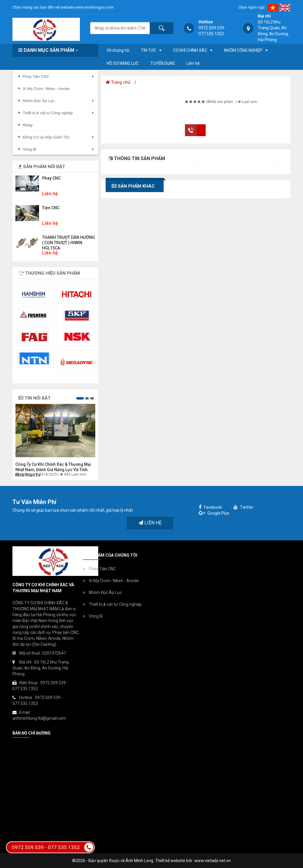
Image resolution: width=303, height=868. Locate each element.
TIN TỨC (149, 50)
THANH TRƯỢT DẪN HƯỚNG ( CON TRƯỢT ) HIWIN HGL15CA (69, 243)
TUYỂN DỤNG (163, 63)
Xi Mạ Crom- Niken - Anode (114, 581)
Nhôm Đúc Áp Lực (105, 592)
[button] (80, 398)
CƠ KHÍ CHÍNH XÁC (190, 50)
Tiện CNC (51, 208)
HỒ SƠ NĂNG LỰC (123, 63)
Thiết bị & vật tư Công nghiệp (115, 604)
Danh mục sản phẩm (48, 50)
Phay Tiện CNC (102, 569)
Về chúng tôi (118, 50)
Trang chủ (118, 82)
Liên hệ (193, 63)
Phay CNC (51, 178)
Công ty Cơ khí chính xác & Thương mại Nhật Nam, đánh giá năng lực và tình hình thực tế (53, 470)
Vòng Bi (96, 616)
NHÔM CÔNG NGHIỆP (243, 50)
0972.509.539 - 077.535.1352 (53, 847)
